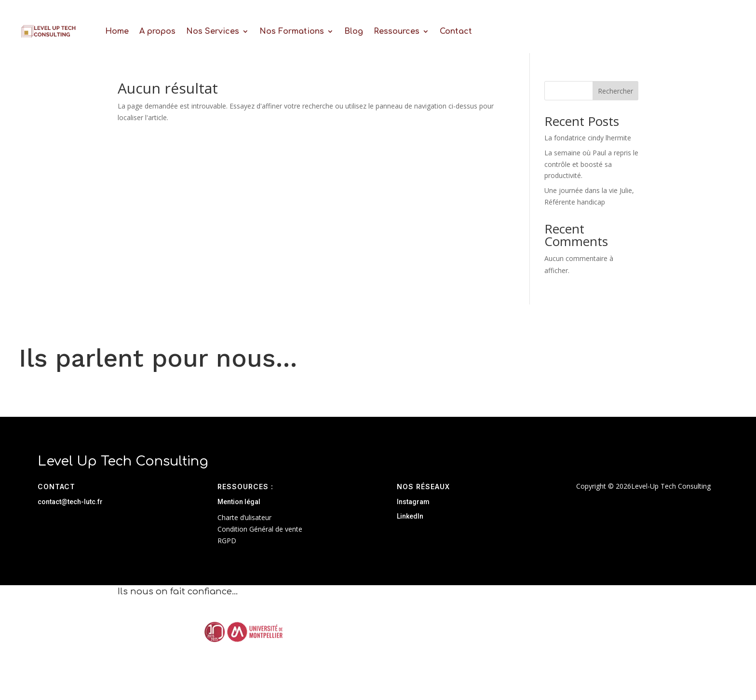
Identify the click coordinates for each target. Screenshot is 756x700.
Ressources (397, 31)
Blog (354, 31)
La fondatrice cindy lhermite (588, 138)
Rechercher (615, 91)
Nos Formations (292, 31)
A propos (157, 31)
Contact (456, 31)
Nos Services (213, 31)
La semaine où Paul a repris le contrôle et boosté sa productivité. (591, 164)
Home (117, 31)
